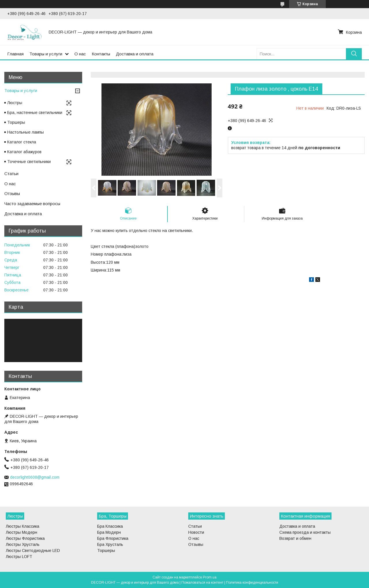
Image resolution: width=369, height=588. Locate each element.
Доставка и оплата (135, 54)
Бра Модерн (109, 532)
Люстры (15, 103)
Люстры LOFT (19, 557)
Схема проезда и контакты (305, 532)
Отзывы (12, 193)
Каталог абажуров (24, 152)
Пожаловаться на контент (202, 583)
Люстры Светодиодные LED (33, 550)
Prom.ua (210, 577)
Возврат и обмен (295, 538)
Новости (196, 532)
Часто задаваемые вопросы (32, 204)
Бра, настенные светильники (35, 113)
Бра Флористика (113, 538)
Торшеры (16, 122)
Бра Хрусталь (110, 544)
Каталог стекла (22, 142)
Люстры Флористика (25, 538)
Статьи (11, 174)
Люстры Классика (22, 526)
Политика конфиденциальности (252, 583)
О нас (80, 54)
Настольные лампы (26, 132)
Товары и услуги (46, 54)
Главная (15, 54)
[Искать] (354, 54)
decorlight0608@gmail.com (35, 477)
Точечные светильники (29, 162)
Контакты (101, 54)
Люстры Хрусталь (23, 544)
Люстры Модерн (21, 532)
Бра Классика (110, 526)
